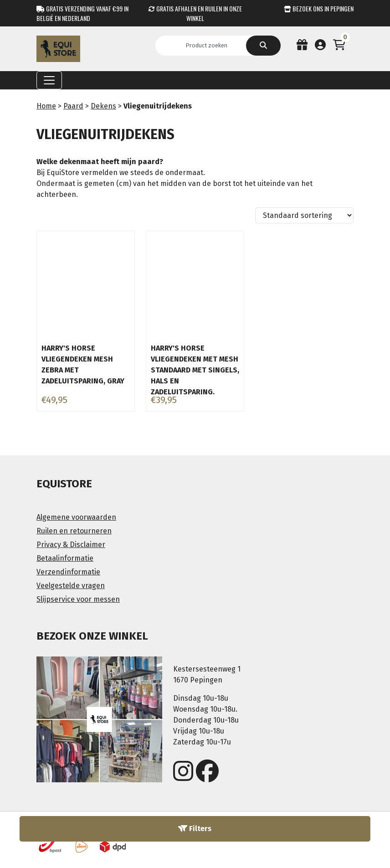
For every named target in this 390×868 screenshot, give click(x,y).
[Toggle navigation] (49, 80)
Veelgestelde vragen (71, 586)
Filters (195, 829)
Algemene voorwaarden (76, 517)
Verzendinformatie (68, 572)
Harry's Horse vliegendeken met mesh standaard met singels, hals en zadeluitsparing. (195, 370)
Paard (73, 106)
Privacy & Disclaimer (71, 545)
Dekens (103, 106)
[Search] (209, 46)
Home (46, 106)
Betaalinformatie (65, 558)
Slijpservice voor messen (78, 599)
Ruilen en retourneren (74, 531)
